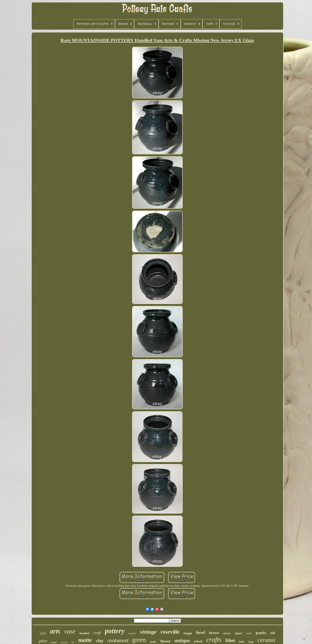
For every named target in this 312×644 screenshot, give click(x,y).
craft (97, 633)
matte (85, 640)
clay (100, 641)
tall (273, 633)
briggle (188, 633)
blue (230, 640)
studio (153, 642)
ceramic (267, 640)
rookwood (118, 641)
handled (84, 633)
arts (55, 631)
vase (70, 631)
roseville (170, 632)
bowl (200, 632)
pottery (115, 631)
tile (73, 642)
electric (227, 633)
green (139, 640)
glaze (43, 641)
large (251, 642)
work (249, 633)
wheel (198, 641)
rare (242, 642)
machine (64, 642)
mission (132, 633)
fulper (54, 642)
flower (166, 641)
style (43, 633)
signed (238, 633)
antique (182, 641)
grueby (261, 633)
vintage (148, 632)
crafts (214, 640)
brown (214, 633)
